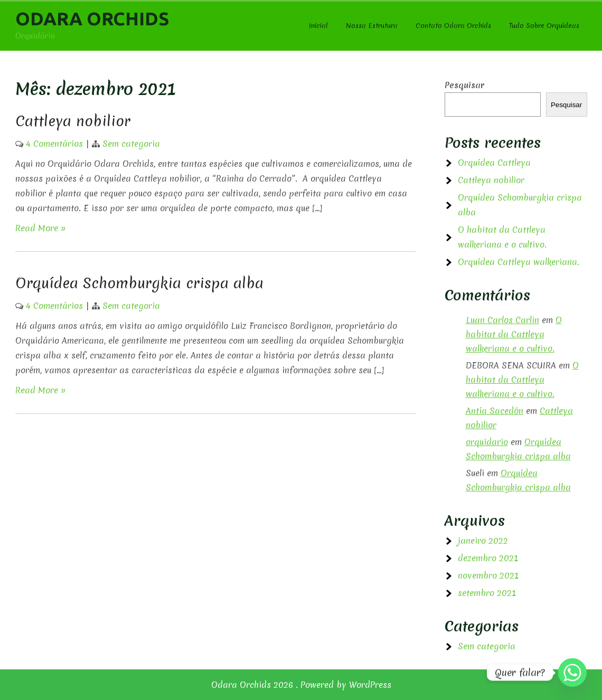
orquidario (487, 442)
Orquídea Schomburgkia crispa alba (139, 283)
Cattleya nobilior (73, 121)
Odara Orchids (92, 18)
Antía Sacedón (495, 411)
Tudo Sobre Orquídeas (544, 26)
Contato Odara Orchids (453, 26)
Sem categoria (131, 144)
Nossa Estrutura (372, 26)
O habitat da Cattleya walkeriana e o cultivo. (514, 334)
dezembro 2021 (488, 558)
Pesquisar (464, 85)
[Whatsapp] (572, 673)
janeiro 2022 (483, 541)
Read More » (41, 228)
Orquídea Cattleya (494, 163)
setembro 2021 (487, 593)
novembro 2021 (488, 575)
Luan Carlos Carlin (502, 320)
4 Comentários (54, 144)
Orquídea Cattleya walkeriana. (519, 262)
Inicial (318, 26)
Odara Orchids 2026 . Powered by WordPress (301, 685)
